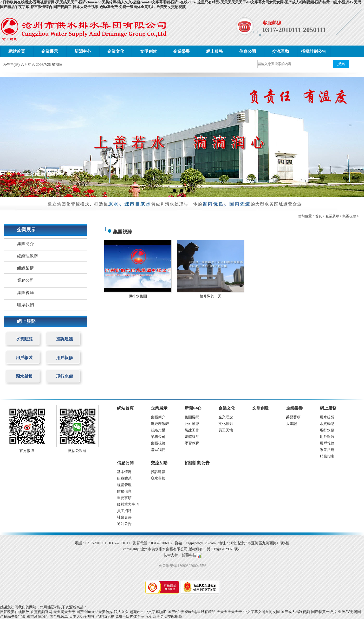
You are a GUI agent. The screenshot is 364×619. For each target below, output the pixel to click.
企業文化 (116, 51)
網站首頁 (17, 51)
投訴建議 (64, 339)
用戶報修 (64, 358)
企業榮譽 (181, 51)
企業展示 (50, 51)
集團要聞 (192, 417)
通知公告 (124, 524)
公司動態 (192, 424)
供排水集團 (138, 296)
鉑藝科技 (189, 555)
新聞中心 (83, 51)
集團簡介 (25, 244)
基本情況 (124, 472)
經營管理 (124, 485)
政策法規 (327, 450)
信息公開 (248, 51)
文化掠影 (226, 424)
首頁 (318, 216)
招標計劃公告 (314, 51)
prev (14, 137)
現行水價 (64, 376)
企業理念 (226, 417)
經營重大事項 (128, 504)
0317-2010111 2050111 (294, 30)
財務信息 (124, 491)
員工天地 (226, 430)
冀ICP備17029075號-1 (224, 549)
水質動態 (24, 339)
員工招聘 (124, 511)
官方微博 (27, 451)
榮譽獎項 (293, 417)
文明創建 (148, 51)
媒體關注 (192, 437)
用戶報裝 (24, 358)
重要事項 (124, 498)
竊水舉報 (24, 376)
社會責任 (124, 517)
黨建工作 (192, 430)
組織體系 (124, 478)
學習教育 (192, 443)
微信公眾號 (77, 451)
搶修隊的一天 (211, 296)
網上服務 (214, 51)
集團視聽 (349, 216)
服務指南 (327, 456)
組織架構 (25, 268)
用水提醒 (327, 417)
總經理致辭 (28, 256)
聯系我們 (25, 305)
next (350, 137)
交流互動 (281, 51)
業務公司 (25, 280)
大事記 (291, 424)
